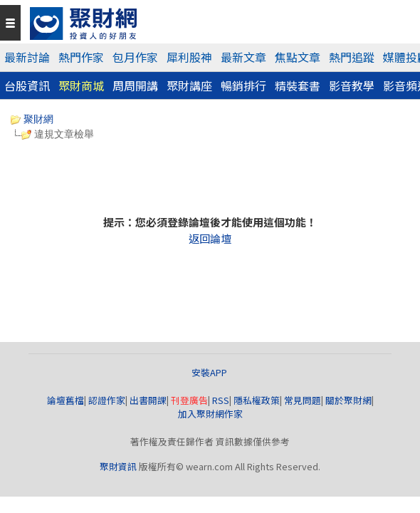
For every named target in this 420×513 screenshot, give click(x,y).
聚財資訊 (118, 466)
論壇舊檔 (65, 400)
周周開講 (135, 85)
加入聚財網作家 (210, 414)
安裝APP (210, 372)
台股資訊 (27, 85)
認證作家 (107, 400)
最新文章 (243, 57)
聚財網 (32, 119)
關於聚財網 (348, 400)
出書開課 (148, 400)
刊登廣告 (189, 400)
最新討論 (27, 57)
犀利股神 (189, 57)
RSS (221, 400)
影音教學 (352, 85)
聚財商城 (81, 85)
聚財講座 (189, 85)
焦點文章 (298, 57)
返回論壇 (210, 238)
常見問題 (303, 400)
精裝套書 (298, 85)
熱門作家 (81, 57)
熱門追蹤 (352, 57)
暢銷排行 (243, 85)
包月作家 (135, 57)
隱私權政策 (257, 400)
